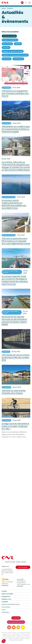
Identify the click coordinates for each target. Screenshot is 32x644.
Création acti (20, 635)
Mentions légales (12, 633)
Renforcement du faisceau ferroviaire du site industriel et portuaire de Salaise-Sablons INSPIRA (14, 323)
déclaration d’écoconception (16, 640)
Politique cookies (7, 634)
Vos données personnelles (24, 633)
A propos (4, 591)
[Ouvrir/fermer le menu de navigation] (29, 3)
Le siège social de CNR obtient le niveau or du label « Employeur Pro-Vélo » (15, 429)
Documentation (6, 607)
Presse (4, 610)
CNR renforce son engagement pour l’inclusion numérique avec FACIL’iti (15, 96)
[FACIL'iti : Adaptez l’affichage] (22, 3)
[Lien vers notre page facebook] (18, 627)
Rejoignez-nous (6, 599)
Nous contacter (23, 567)
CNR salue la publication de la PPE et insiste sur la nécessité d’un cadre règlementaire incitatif (16, 244)
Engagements (6, 596)
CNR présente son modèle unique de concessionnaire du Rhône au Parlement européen (16, 132)
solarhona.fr (5, 585)
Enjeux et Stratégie (7, 594)
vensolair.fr (20, 586)
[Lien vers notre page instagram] (14, 627)
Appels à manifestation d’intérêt (11, 604)
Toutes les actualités (9, 36)
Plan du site (5, 633)
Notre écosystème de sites (16, 622)
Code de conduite (25, 634)
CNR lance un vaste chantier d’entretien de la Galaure (14, 394)
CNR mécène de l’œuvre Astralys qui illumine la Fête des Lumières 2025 (16, 360)
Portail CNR (16, 618)
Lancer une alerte (16, 634)
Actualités (5, 602)
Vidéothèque (5, 612)
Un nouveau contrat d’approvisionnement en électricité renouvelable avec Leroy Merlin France (14, 207)
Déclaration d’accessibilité (9, 635)
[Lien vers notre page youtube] (23, 627)
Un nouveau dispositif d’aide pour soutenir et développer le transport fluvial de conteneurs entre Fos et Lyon (15, 283)
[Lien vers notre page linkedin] (9, 627)
